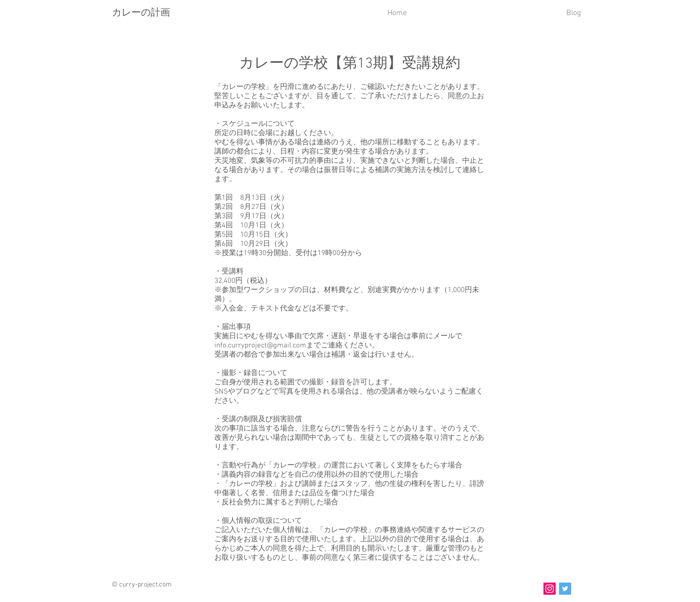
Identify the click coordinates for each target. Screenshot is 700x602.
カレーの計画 (141, 12)
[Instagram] (550, 589)
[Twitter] (565, 589)
